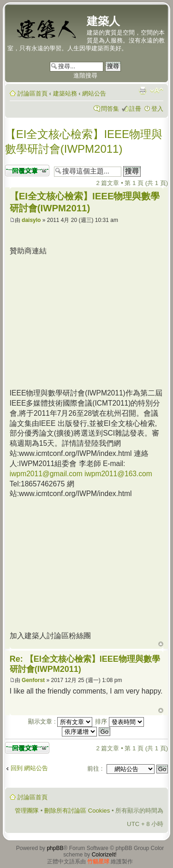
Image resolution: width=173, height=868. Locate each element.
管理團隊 (27, 811)
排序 (119, 721)
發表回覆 (27, 171)
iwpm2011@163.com (118, 474)
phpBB (55, 848)
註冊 (135, 109)
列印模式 (143, 90)
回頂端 (161, 644)
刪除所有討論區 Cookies (77, 811)
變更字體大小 (157, 90)
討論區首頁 (33, 93)
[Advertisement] (87, 321)
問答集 (110, 109)
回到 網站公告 (30, 768)
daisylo (31, 220)
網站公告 (94, 93)
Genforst (33, 680)
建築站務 (65, 93)
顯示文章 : (60, 721)
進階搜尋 (85, 75)
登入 (157, 109)
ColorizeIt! (104, 855)
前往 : (95, 769)
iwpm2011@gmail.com (46, 474)
